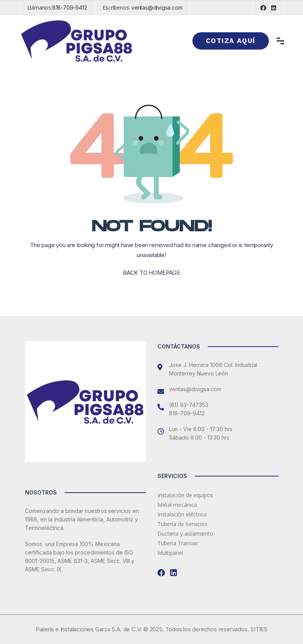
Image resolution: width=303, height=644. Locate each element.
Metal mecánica (177, 505)
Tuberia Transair (178, 543)
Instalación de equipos (185, 495)
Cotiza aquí (230, 41)
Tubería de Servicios (182, 524)
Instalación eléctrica (182, 514)
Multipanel (170, 553)
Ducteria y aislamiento (185, 534)
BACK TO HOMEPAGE (151, 273)
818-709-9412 (70, 7)
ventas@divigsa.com (157, 7)
